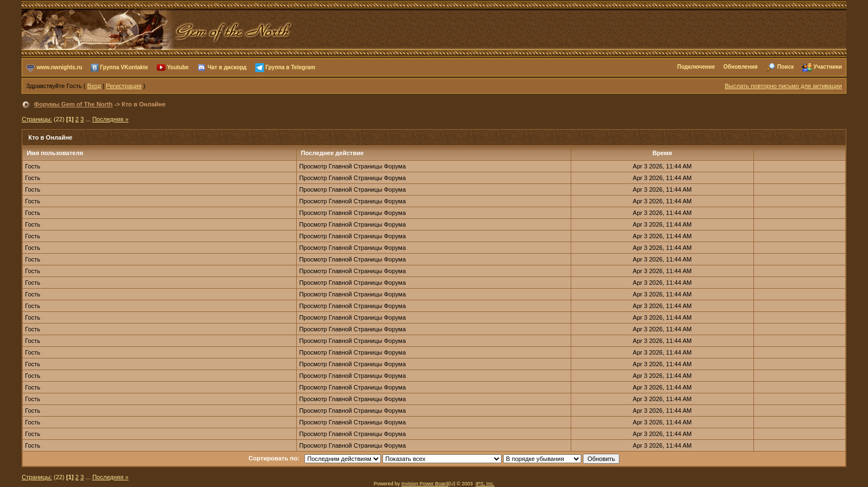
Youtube (178, 67)
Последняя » (110, 119)
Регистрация (123, 86)
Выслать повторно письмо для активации (783, 86)
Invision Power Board (425, 484)
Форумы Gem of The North (73, 104)
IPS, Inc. (485, 484)
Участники (827, 67)
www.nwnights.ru (59, 67)
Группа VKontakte (124, 67)
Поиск (786, 67)
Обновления (741, 67)
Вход (94, 86)
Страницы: (37, 119)
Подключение (696, 67)
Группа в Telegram (291, 67)
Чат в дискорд (227, 67)
